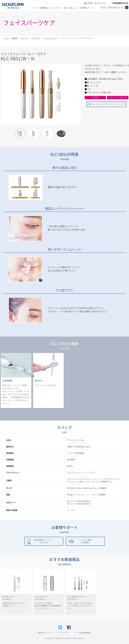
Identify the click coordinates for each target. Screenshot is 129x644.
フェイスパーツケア (50, 38)
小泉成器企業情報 (84, 633)
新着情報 (43, 8)
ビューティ (24, 38)
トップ (32, 8)
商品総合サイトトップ (46, 633)
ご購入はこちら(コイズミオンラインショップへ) (106, 104)
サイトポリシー (66, 633)
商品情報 (55, 8)
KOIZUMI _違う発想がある (13, 6)
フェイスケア (36, 38)
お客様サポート (86, 8)
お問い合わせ (102, 3)
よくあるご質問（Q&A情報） (85, 541)
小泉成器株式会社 (120, 3)
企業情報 (90, 3)
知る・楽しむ (70, 8)
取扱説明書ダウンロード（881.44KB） (44, 541)
